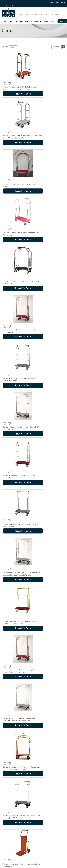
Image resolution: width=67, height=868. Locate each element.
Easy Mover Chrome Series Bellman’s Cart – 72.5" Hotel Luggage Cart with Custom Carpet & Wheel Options (50, 648)
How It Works (49, 21)
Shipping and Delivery (46, 812)
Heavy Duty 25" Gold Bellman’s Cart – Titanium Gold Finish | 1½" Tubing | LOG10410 (50, 745)
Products (9, 21)
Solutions (29, 21)
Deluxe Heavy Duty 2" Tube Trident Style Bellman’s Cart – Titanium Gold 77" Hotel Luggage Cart (16, 551)
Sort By (5, 47)
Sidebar (56, 47)
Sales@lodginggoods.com (48, 843)
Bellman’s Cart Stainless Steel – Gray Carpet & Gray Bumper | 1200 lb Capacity (50, 405)
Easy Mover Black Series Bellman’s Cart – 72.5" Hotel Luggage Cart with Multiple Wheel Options (50, 599)
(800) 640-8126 (44, 839)
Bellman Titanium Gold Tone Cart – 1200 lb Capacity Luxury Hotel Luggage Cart (49, 332)
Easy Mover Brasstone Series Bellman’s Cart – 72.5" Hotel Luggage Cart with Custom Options (17, 648)
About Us (20, 21)
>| (16, 787)
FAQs (6, 818)
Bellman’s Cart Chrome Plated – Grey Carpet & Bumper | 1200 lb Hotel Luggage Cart (50, 381)
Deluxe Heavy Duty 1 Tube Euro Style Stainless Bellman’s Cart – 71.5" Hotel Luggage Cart (17, 502)
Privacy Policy (43, 821)
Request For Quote (17, 94)
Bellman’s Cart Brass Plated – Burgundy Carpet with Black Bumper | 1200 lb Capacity (17, 381)
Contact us (8, 815)
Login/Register (10, 832)
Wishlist (7, 839)
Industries (38, 21)
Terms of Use (60, 866)
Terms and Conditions (46, 818)
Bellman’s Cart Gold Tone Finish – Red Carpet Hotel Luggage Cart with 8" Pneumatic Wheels (17, 405)
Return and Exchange (46, 815)
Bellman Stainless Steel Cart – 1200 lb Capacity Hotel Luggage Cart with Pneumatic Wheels (16, 332)
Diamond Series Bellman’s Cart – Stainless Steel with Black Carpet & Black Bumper (16, 599)
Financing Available (45, 808)
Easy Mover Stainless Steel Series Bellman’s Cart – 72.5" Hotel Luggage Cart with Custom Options (17, 696)
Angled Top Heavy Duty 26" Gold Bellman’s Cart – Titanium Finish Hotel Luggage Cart (15, 89)
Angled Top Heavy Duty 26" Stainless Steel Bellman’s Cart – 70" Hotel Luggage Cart (50, 89)
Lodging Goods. (14, 862)
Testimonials (9, 812)
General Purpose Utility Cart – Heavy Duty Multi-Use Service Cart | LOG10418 (16, 745)
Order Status (9, 836)
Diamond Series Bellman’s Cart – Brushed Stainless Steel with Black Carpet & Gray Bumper (49, 551)
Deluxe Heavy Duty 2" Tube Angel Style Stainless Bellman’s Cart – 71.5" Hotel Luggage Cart (50, 502)
